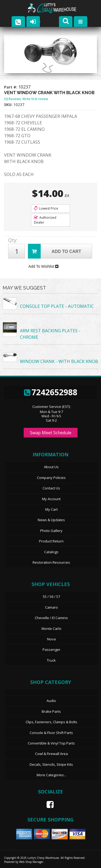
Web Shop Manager (31, 862)
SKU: (9, 105)
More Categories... (51, 775)
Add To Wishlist (43, 266)
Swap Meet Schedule (51, 433)
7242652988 (51, 392)
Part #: (11, 87)
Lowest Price (46, 208)
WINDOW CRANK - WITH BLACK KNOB (59, 361)
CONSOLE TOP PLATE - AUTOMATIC (57, 306)
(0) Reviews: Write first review (26, 99)
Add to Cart (55, 251)
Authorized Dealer (45, 220)
